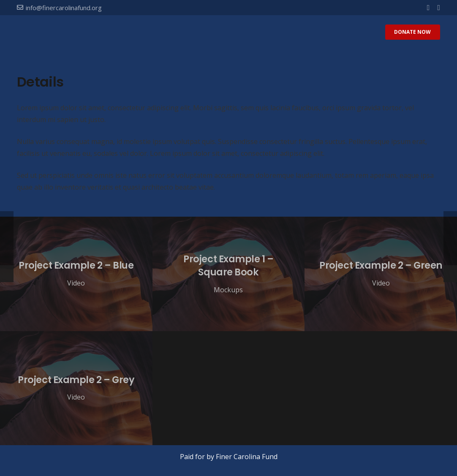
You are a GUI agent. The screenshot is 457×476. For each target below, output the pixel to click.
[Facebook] (428, 8)
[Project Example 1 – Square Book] (229, 274)
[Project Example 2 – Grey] (76, 388)
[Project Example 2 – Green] (381, 274)
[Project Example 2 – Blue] (76, 274)
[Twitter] (439, 8)
